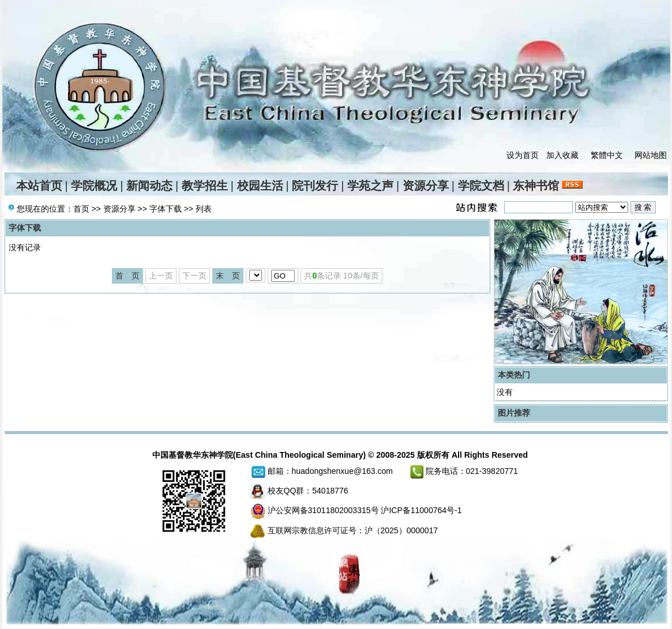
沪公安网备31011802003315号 (323, 510)
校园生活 (260, 186)
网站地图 (651, 155)
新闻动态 (149, 186)
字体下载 (166, 209)
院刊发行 (315, 186)
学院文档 (481, 186)
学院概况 (94, 186)
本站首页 (39, 186)
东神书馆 (536, 186)
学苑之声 (370, 186)
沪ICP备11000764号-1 (421, 510)
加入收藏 (562, 155)
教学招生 (205, 186)
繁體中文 (607, 155)
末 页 (228, 276)
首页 (81, 209)
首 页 (127, 276)
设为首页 (523, 155)
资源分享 (426, 186)
